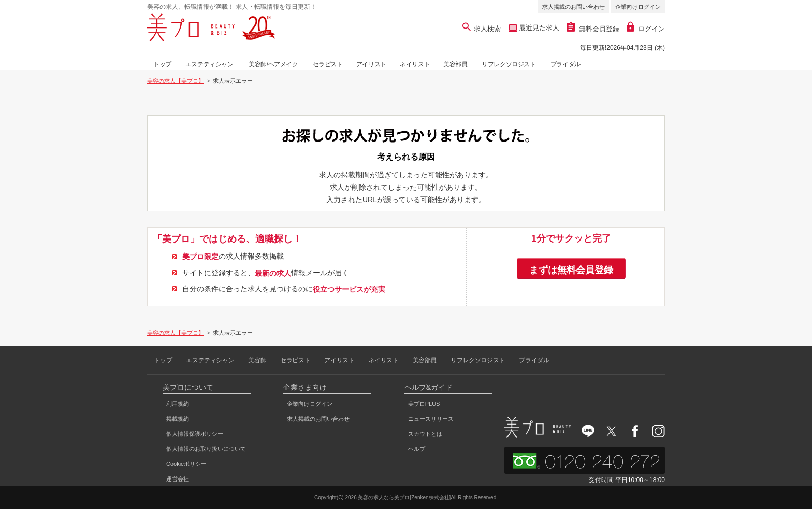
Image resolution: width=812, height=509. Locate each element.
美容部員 (455, 64)
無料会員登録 (593, 29)
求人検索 (482, 29)
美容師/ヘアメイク (273, 64)
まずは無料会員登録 (571, 270)
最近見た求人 (539, 28)
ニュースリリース (431, 419)
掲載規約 (178, 419)
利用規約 (178, 404)
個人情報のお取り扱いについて (206, 449)
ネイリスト (415, 64)
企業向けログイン (638, 7)
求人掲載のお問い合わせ (574, 7)
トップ (162, 64)
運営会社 (178, 479)
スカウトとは (425, 434)
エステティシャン (209, 64)
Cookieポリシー (186, 464)
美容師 (257, 360)
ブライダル (565, 64)
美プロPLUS (424, 404)
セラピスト (328, 64)
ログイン (646, 29)
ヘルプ (417, 449)
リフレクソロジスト (509, 64)
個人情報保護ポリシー (195, 434)
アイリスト (371, 64)
